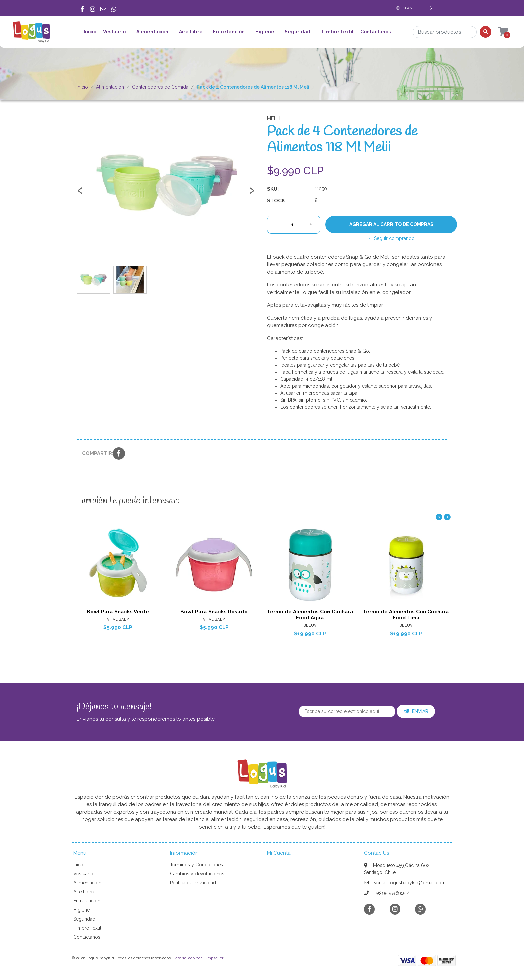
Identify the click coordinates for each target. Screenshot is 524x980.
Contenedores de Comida (160, 87)
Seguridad (298, 32)
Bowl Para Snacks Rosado (214, 611)
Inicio (90, 32)
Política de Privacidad (193, 883)
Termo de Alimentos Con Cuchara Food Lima (406, 614)
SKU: (273, 189)
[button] (408, 8)
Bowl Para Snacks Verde (118, 611)
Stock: (277, 201)
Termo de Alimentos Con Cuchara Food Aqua (310, 614)
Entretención (229, 32)
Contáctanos (375, 32)
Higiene (265, 32)
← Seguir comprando (391, 238)
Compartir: (95, 453)
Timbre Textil (337, 32)
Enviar (416, 711)
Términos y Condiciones (196, 865)
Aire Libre (191, 32)
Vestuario (114, 32)
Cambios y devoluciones (197, 874)
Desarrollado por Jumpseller (198, 958)
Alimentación (152, 32)
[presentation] (80, 193)
